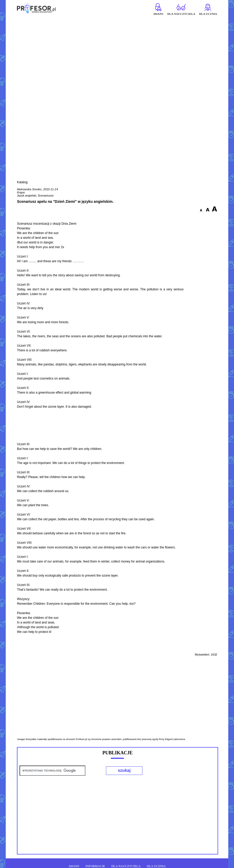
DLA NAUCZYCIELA (126, 866)
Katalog (22, 182)
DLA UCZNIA (156, 866)
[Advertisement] (117, 54)
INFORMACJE (95, 866)
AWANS (74, 866)
